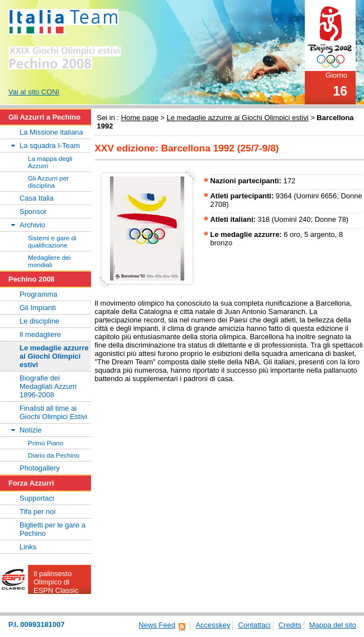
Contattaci (254, 625)
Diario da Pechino (54, 455)
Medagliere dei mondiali (49, 261)
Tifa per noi (37, 512)
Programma (39, 294)
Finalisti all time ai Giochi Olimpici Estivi (53, 412)
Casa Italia (37, 198)
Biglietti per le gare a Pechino (52, 529)
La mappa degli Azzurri (50, 162)
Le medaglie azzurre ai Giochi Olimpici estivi (237, 118)
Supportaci (37, 498)
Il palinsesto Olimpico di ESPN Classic (56, 582)
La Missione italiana (51, 132)
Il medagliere (40, 334)
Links (28, 547)
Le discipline (39, 321)
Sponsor (33, 211)
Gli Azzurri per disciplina (48, 182)
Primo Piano (46, 443)
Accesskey (213, 625)
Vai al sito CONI (34, 92)
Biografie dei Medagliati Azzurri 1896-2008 (48, 386)
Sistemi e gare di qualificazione (52, 241)
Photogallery (40, 468)
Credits (290, 625)
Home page (140, 118)
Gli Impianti (38, 308)
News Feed (157, 625)
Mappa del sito (333, 625)
